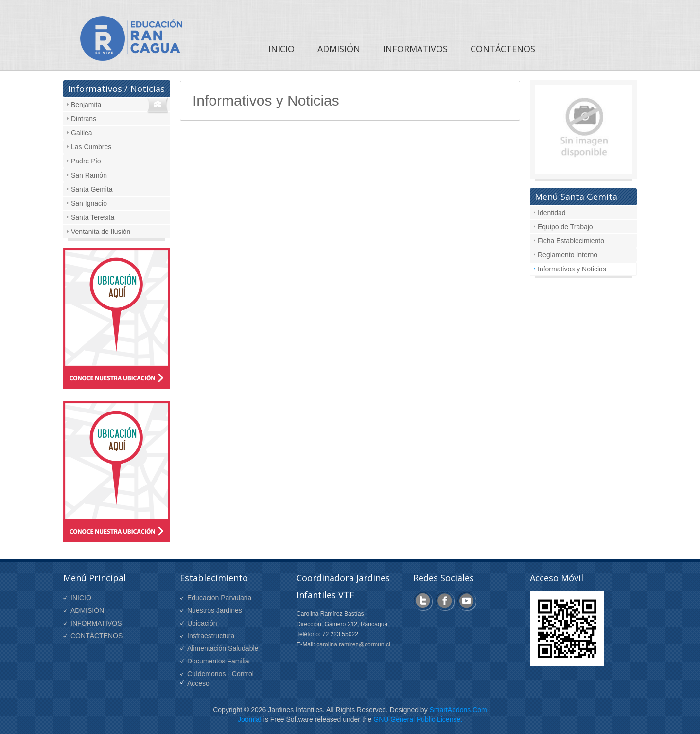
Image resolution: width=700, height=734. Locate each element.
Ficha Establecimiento (571, 241)
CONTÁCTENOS (96, 636)
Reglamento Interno (568, 255)
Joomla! (250, 719)
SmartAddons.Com (458, 710)
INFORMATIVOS (96, 623)
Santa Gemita (92, 189)
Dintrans (84, 119)
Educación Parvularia (219, 598)
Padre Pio (86, 161)
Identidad (552, 213)
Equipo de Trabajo (565, 227)
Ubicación (202, 623)
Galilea (82, 133)
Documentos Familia (218, 661)
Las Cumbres (91, 147)
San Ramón (89, 175)
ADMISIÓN (87, 610)
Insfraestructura (211, 636)
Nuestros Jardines (215, 610)
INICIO (81, 598)
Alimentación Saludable (223, 648)
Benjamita (86, 105)
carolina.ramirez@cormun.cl (353, 644)
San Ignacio (89, 203)
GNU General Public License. (418, 719)
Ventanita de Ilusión (101, 232)
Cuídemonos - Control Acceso (220, 679)
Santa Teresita (93, 217)
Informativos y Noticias (572, 269)
